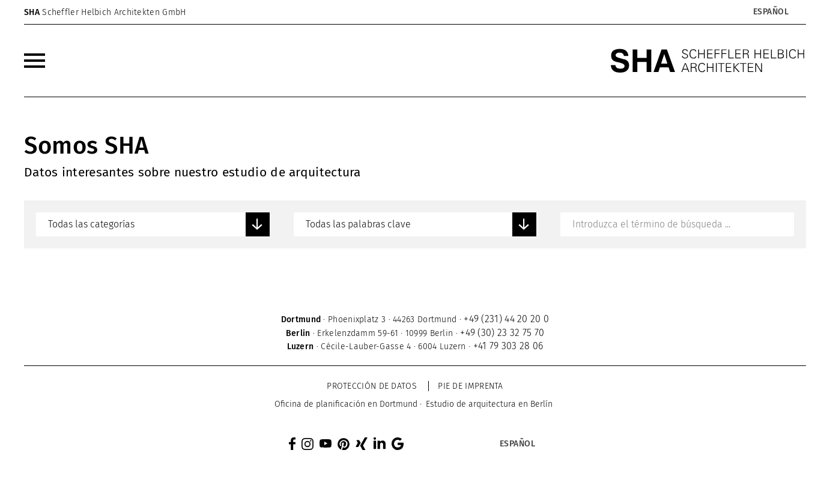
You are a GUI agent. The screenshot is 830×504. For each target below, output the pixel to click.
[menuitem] (771, 12)
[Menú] (35, 61)
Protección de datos (372, 386)
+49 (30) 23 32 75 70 (502, 333)
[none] (732, 12)
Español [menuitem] (771, 12)
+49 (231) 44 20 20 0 (506, 319)
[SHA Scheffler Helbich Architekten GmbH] (708, 61)
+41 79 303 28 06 (508, 346)
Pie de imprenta (471, 386)
